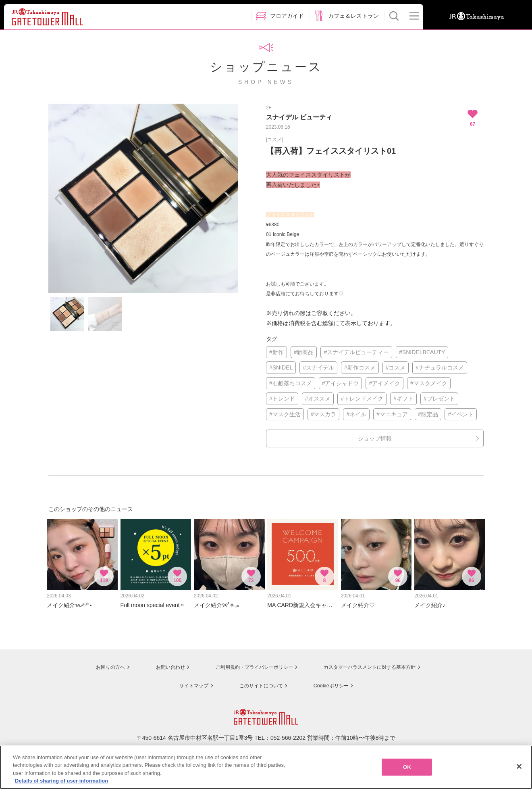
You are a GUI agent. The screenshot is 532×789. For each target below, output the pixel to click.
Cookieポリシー (331, 680)
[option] (143, 198)
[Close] (519, 766)
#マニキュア (392, 414)
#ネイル (356, 414)
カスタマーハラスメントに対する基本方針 (374, 662)
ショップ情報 (375, 438)
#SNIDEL (281, 367)
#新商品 (304, 352)
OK (407, 767)
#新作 (276, 352)
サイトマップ (188, 680)
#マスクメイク (429, 383)
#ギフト (403, 399)
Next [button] (228, 198)
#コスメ (396, 367)
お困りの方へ (96, 662)
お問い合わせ (157, 662)
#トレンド (282, 399)
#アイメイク (384, 383)
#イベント (461, 414)
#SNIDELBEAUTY (422, 352)
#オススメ (318, 399)
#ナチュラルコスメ (440, 367)
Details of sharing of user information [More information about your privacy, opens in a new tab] (61, 781)
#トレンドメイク (362, 399)
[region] (266, 767)
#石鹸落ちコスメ (291, 383)
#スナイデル (318, 367)
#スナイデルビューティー (356, 352)
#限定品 (428, 414)
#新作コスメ (360, 367)
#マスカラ (324, 414)
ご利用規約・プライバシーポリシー (247, 662)
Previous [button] (58, 198)
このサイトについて (258, 680)
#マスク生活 (285, 414)
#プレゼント (439, 399)
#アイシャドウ (341, 383)
